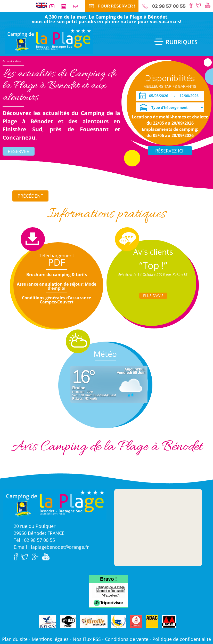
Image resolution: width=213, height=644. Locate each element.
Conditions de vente (127, 639)
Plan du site (15, 639)
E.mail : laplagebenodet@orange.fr (51, 547)
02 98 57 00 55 (169, 6)
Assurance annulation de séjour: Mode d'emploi (56, 286)
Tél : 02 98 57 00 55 (34, 540)
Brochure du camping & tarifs (57, 275)
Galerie (66, 6)
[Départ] (190, 96)
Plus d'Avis (153, 296)
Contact (78, 6)
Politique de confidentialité (182, 639)
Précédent (30, 196)
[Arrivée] (159, 96)
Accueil (7, 61)
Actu (18, 61)
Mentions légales (50, 639)
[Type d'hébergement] (170, 107)
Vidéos (54, 6)
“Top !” (153, 265)
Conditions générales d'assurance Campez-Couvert (56, 300)
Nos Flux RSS (87, 639)
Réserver (19, 151)
